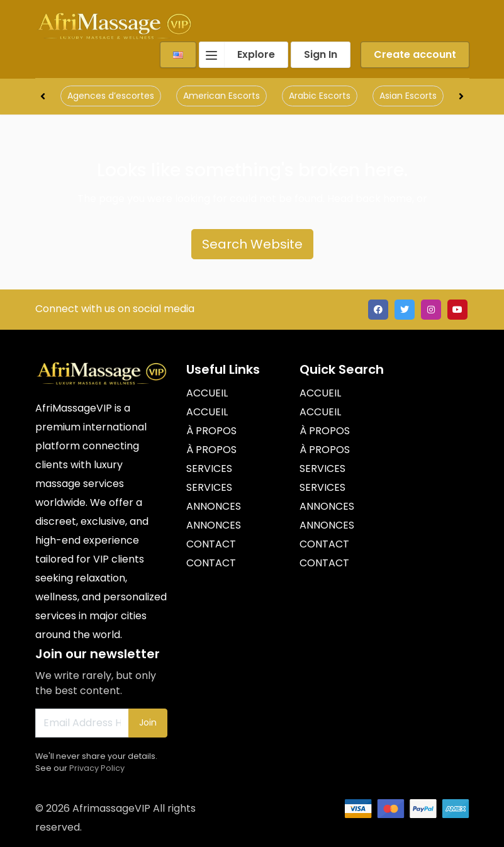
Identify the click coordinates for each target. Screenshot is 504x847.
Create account (415, 54)
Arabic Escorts (320, 96)
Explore (237, 55)
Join (148, 722)
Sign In (321, 54)
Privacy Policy (97, 768)
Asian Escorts (408, 96)
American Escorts (221, 96)
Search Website (252, 244)
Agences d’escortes (111, 96)
